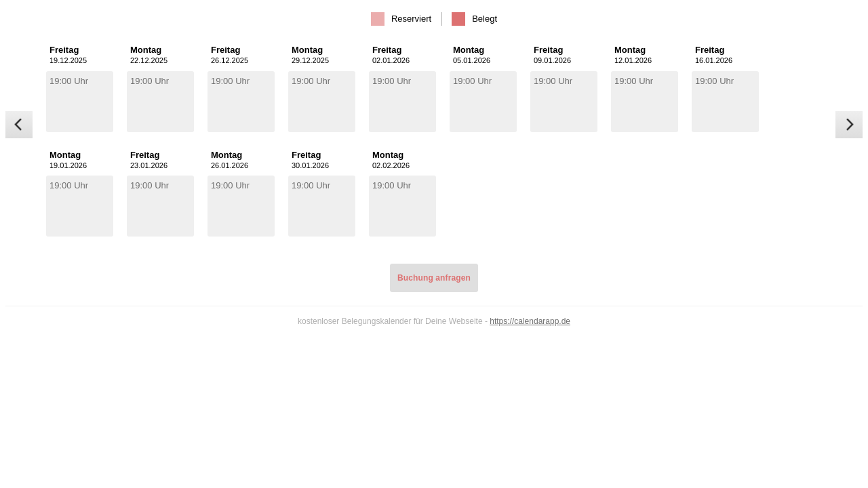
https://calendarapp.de (530, 321)
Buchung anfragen (434, 278)
